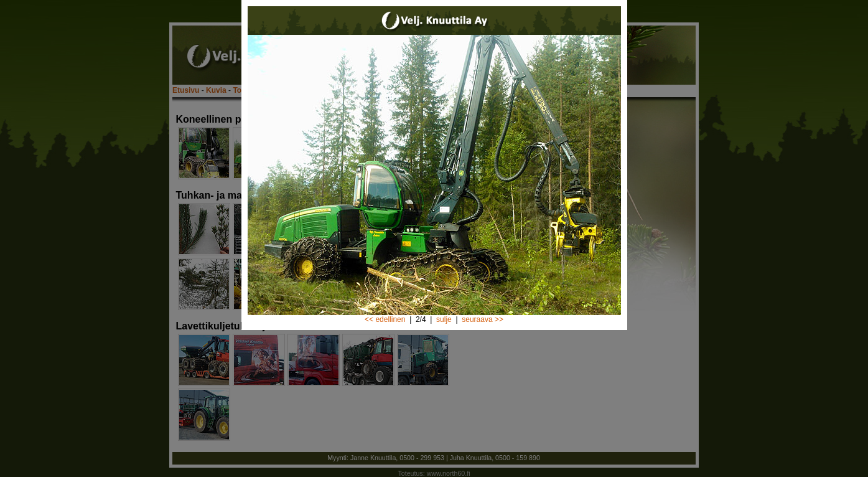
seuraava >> (483, 319)
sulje (444, 319)
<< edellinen (385, 319)
